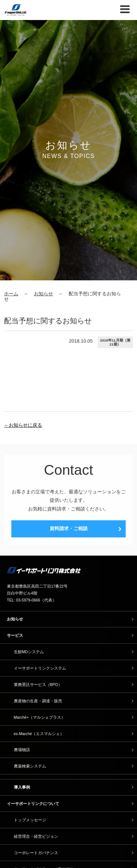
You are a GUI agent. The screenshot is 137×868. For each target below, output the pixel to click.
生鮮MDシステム (29, 652)
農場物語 (22, 750)
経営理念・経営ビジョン (36, 836)
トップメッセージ (30, 820)
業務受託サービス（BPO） (38, 684)
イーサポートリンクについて (33, 804)
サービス (15, 635)
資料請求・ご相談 (69, 528)
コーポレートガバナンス (36, 853)
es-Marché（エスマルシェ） (39, 734)
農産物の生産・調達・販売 (38, 701)
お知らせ (43, 294)
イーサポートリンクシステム (40, 668)
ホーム (11, 294)
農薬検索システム (30, 766)
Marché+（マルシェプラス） (39, 717)
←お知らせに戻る (23, 425)
